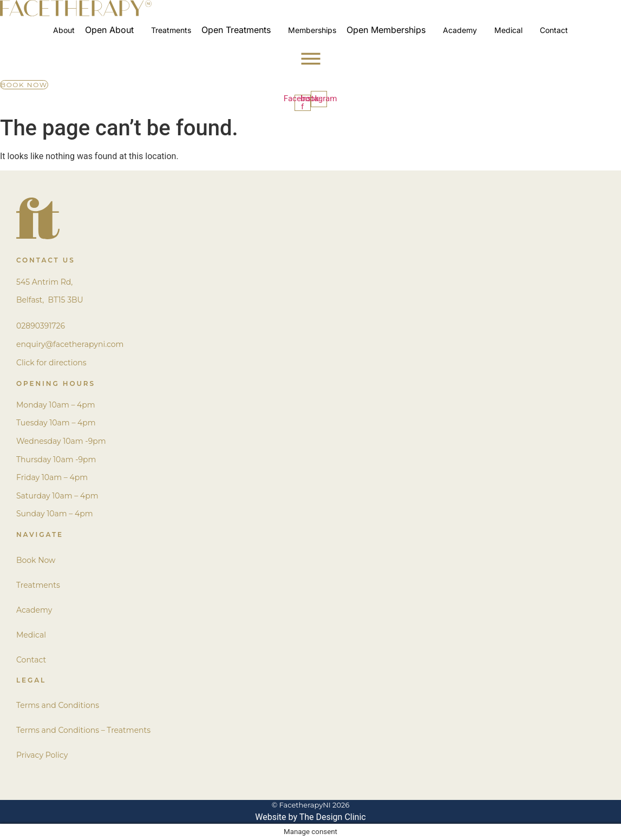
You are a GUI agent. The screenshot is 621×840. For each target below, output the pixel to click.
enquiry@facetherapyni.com (70, 344)
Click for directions (51, 363)
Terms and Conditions (58, 705)
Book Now (36, 560)
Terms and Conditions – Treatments (83, 730)
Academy (34, 610)
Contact (31, 660)
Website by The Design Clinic (310, 817)
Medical (31, 635)
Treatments (38, 585)
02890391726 (41, 326)
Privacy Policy (42, 755)
